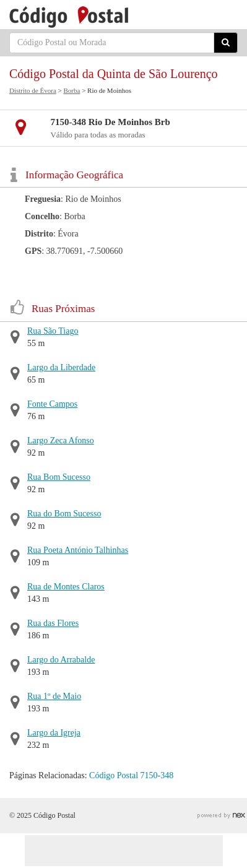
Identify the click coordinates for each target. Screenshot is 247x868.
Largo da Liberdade (61, 367)
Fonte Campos (52, 404)
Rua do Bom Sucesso (64, 514)
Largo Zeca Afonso (61, 441)
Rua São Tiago (53, 331)
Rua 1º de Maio (54, 696)
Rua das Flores (53, 623)
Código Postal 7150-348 (131, 775)
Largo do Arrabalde (61, 660)
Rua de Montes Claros (66, 587)
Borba (71, 90)
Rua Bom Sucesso (59, 477)
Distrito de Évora (33, 90)
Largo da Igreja (54, 733)
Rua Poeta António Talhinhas (78, 550)
